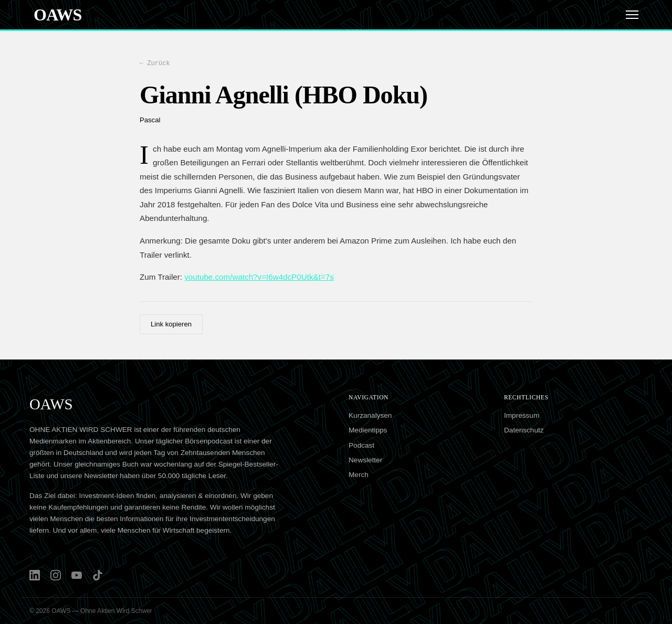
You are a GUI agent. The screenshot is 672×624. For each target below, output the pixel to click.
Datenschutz (524, 430)
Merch (359, 475)
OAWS (58, 15)
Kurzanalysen (370, 415)
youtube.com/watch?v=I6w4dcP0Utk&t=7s (259, 277)
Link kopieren (171, 324)
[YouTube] (77, 575)
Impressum (522, 415)
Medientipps (368, 430)
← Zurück (155, 63)
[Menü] (632, 15)
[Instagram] (56, 575)
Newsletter (365, 460)
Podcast (361, 445)
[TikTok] (98, 575)
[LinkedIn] (35, 575)
